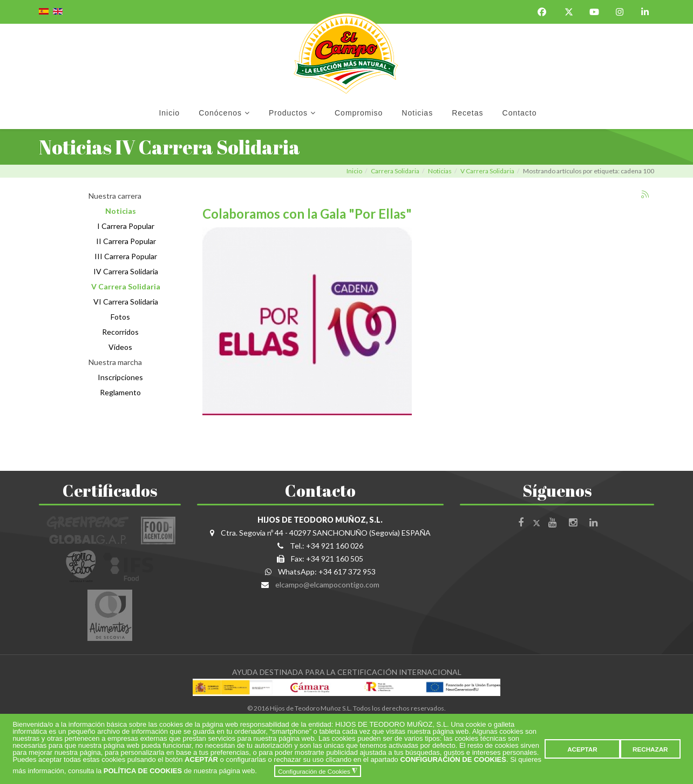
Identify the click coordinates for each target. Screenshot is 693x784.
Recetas (467, 113)
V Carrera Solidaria (487, 171)
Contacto (520, 113)
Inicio (169, 113)
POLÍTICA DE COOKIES (143, 771)
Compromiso (359, 113)
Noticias (417, 113)
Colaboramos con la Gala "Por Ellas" (307, 214)
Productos (288, 113)
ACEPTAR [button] (582, 749)
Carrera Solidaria (395, 171)
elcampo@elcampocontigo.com (327, 584)
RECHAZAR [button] (650, 749)
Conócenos (220, 113)
